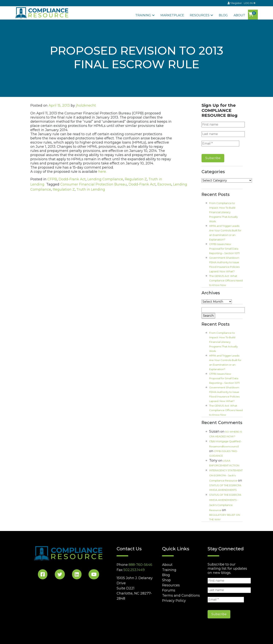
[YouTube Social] (94, 575)
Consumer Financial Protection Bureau (94, 184)
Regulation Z (136, 179)
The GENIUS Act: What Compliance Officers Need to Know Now (226, 280)
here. (102, 172)
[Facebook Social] (43, 575)
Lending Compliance (105, 179)
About (239, 15)
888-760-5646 (140, 565)
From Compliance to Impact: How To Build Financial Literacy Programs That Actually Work (223, 212)
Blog (223, 15)
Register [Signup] (235, 3)
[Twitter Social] (60, 575)
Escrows (164, 184)
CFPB (52, 179)
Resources (200, 15)
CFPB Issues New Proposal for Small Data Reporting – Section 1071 (224, 249)
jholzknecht (86, 105)
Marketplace (172, 15)
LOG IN (250, 3)
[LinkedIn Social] (77, 575)
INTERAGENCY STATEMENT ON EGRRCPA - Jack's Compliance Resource (226, 475)
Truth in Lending (91, 189)
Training (143, 15)
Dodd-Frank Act (72, 179)
